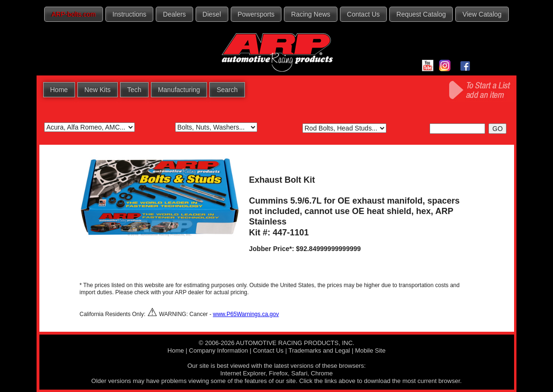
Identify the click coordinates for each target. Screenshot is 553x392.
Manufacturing (179, 90)
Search (227, 90)
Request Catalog (421, 14)
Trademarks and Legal (319, 350)
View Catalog (482, 14)
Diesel (212, 14)
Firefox (279, 373)
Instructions (130, 14)
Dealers (174, 14)
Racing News (310, 14)
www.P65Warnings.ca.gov (246, 314)
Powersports (256, 14)
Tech (134, 90)
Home (59, 90)
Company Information (218, 350)
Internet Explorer (243, 373)
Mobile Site (370, 350)
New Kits (98, 90)
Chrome (322, 373)
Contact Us (363, 14)
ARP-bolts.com (73, 14)
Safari (300, 373)
